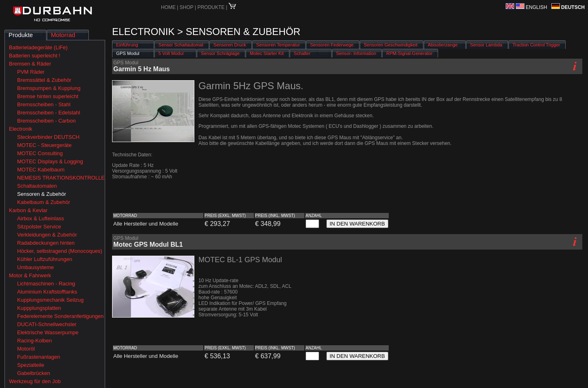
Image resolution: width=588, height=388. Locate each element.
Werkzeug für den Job (35, 381)
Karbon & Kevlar (28, 210)
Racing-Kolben (34, 341)
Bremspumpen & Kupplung (49, 88)
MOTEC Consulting (40, 153)
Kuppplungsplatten (39, 308)
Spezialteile (31, 365)
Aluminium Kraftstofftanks (47, 292)
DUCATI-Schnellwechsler (47, 324)
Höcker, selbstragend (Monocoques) (60, 251)
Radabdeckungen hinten (46, 243)
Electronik (21, 129)
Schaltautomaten (37, 186)
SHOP (187, 7)
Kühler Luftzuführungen (45, 259)
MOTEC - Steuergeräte (44, 145)
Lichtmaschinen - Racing (46, 284)
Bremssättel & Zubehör (44, 80)
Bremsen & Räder (30, 64)
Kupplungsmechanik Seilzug (50, 300)
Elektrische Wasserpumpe (48, 332)
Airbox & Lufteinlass (41, 218)
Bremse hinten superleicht (48, 96)
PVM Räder (31, 72)
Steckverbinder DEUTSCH (48, 137)
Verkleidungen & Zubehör (47, 235)
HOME (168, 7)
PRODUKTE (211, 7)
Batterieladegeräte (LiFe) (38, 47)
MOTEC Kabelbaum (41, 170)
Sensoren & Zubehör (42, 194)
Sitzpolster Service (39, 227)
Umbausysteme (35, 267)
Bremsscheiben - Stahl (44, 104)
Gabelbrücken (34, 373)
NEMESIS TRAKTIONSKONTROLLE (61, 178)
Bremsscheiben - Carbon (46, 121)
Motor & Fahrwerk (30, 275)
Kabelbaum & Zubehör (44, 202)
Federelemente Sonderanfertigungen (60, 316)
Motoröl (26, 349)
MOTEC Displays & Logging (50, 161)
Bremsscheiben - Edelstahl (49, 113)
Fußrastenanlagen (39, 357)
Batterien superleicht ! (35, 56)
